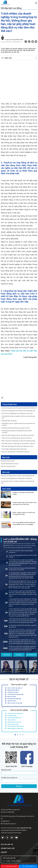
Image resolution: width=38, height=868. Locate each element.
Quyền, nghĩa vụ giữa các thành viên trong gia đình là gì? (24, 513)
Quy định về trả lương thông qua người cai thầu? (15, 428)
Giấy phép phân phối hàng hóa (16, 726)
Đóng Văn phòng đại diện (14, 699)
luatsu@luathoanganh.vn (9, 824)
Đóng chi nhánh (12, 696)
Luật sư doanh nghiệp (19, 710)
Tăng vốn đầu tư (12, 720)
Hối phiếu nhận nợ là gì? (8, 461)
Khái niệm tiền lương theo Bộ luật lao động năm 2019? (17, 446)
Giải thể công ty (12, 701)
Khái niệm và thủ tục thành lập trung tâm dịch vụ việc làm (18, 443)
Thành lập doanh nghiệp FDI (15, 713)
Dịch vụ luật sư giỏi (19, 684)
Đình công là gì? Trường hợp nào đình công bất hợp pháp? (18, 441)
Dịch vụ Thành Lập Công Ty (15, 688)
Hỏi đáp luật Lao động (11, 8)
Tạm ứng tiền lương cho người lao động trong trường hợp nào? (18, 417)
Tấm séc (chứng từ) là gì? (8, 466)
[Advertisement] (19, 82)
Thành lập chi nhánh (13, 692)
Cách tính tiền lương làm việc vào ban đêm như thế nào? (17, 435)
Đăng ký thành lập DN (13, 690)
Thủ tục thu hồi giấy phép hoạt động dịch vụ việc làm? (17, 413)
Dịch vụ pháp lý (19, 679)
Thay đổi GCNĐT (12, 715)
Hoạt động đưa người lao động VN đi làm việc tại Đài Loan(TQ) (16, 431)
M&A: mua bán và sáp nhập (15, 703)
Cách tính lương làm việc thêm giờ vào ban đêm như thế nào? (19, 408)
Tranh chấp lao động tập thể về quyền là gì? (14, 449)
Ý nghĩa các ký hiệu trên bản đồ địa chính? (23, 493)
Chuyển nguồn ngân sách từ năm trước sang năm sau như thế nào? (25, 503)
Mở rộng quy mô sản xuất (14, 722)
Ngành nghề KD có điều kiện (15, 728)
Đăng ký (19, 786)
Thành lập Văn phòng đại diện (16, 694)
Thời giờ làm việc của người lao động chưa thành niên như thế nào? (18, 424)
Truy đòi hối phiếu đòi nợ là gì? (10, 463)
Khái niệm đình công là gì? (9, 421)
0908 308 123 (6, 821)
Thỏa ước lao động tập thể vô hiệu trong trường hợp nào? (18, 411)
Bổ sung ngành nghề (13, 724)
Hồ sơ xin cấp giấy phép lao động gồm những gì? (15, 452)
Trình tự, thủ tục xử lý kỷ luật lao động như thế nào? (16, 438)
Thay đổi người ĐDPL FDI (14, 718)
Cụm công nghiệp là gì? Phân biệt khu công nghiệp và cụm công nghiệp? (24, 523)
